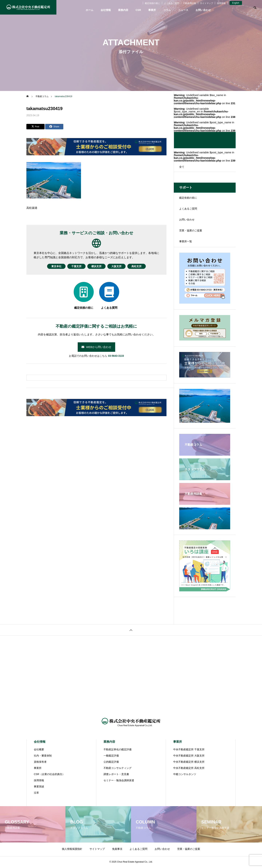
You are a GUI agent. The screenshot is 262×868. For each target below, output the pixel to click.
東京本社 (50, 266)
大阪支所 (120, 266)
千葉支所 (73, 266)
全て (182, 167)
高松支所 (143, 266)
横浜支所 (96, 266)
